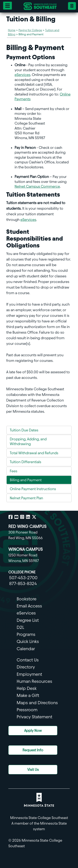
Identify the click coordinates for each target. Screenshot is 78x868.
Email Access (29, 606)
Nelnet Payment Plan (26, 498)
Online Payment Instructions (33, 489)
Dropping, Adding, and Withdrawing (28, 441)
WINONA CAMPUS (25, 549)
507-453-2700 (23, 578)
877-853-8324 (23, 583)
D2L (20, 627)
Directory (26, 667)
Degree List (28, 620)
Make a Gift (28, 695)
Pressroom (27, 710)
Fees (14, 471)
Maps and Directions (37, 703)
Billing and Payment (26, 480)
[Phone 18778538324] (72, 6)
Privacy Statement (34, 717)
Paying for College (30, 30)
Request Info (33, 750)
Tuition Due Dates (24, 430)
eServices (22, 75)
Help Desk (27, 688)
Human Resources (34, 681)
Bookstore (27, 599)
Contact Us (28, 660)
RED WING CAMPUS (27, 526)
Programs (26, 634)
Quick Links (28, 641)
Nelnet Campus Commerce (37, 186)
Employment (29, 674)
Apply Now (33, 730)
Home (12, 30)
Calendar (26, 649)
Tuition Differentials (25, 462)
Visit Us (33, 769)
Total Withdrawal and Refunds (34, 453)
